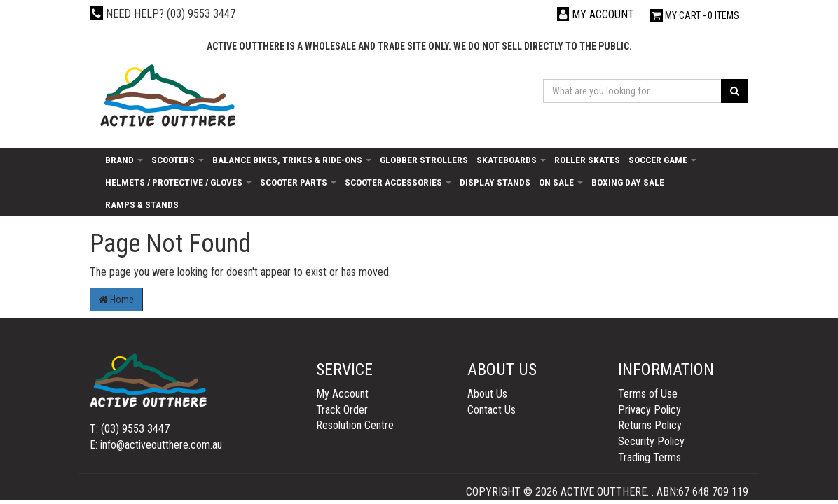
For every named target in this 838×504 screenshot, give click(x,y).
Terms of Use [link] (648, 394)
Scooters (178, 160)
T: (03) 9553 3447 (130, 429)
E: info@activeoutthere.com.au (156, 445)
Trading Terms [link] (650, 457)
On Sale (561, 182)
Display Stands (495, 182)
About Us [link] (487, 394)
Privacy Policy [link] (650, 410)
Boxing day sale (628, 182)
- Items (694, 15)
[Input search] (632, 91)
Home (116, 300)
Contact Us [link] (492, 410)
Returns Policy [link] (650, 425)
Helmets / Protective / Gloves (178, 182)
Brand (124, 160)
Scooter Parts (298, 182)
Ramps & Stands (142, 204)
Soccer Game (662, 160)
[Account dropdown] (596, 14)
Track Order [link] (342, 410)
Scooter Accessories (398, 182)
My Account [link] (342, 394)
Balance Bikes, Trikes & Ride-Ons (292, 160)
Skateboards (511, 160)
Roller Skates (587, 160)
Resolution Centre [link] (355, 425)
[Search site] (735, 91)
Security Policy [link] (651, 441)
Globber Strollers (424, 160)
